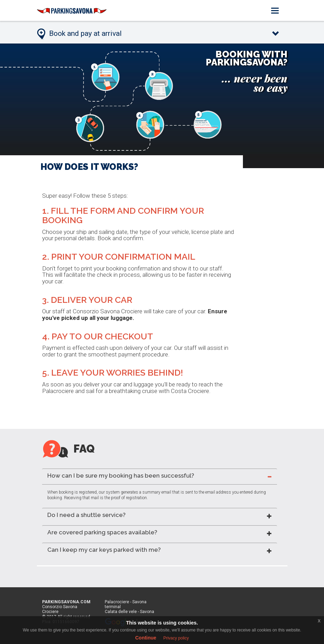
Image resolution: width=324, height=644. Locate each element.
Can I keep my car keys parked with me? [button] (104, 550)
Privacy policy (176, 638)
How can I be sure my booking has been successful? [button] (121, 476)
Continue (146, 638)
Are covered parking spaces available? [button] (102, 532)
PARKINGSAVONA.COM (66, 602)
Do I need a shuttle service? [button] (86, 515)
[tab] (160, 476)
